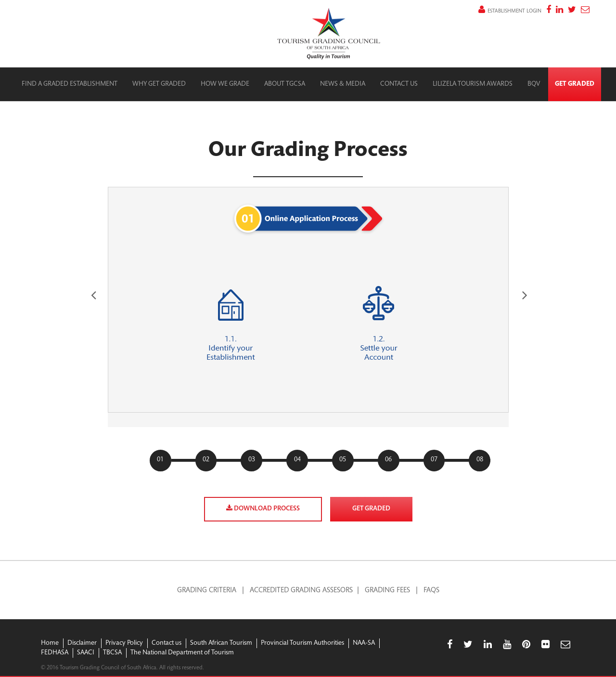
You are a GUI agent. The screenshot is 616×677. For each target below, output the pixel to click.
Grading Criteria (207, 591)
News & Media (343, 84)
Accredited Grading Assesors (301, 591)
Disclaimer (82, 643)
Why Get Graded (159, 84)
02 (206, 460)
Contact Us (399, 84)
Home (50, 643)
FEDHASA (55, 653)
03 (252, 460)
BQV (534, 84)
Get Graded (575, 84)
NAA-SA (364, 643)
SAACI (86, 653)
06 (388, 460)
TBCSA (112, 653)
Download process (263, 508)
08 (480, 460)
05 (343, 460)
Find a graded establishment (70, 84)
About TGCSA (285, 84)
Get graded (371, 509)
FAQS (431, 591)
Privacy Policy (124, 643)
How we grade (225, 84)
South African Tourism (221, 643)
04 (297, 460)
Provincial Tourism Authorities (302, 643)
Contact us (167, 643)
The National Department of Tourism (182, 653)
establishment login (510, 11)
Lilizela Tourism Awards (473, 84)
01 (160, 460)
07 (434, 460)
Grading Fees (387, 591)
